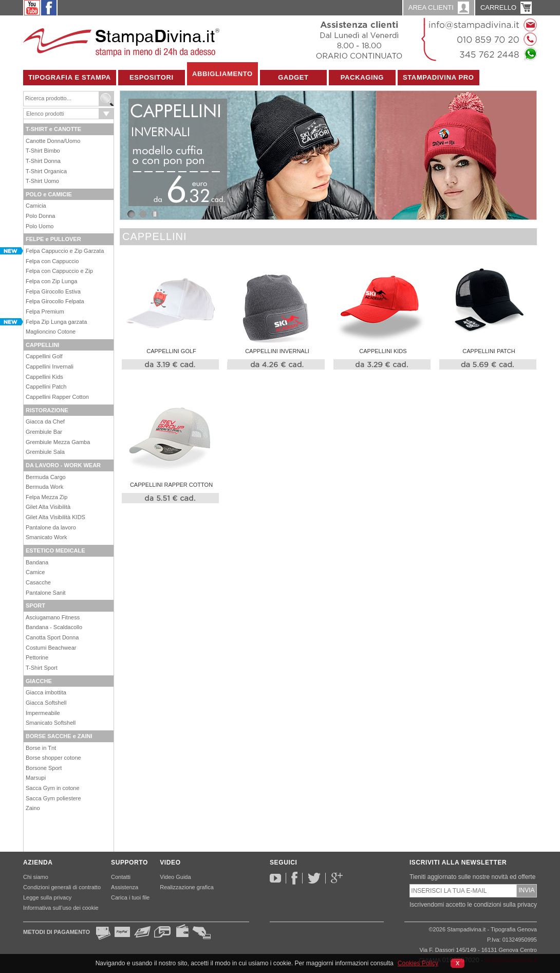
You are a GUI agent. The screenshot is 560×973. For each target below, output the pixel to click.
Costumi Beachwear (51, 648)
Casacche (38, 582)
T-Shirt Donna (43, 161)
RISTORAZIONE (47, 410)
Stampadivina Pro (438, 77)
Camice (35, 572)
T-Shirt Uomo (42, 181)
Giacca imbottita (46, 692)
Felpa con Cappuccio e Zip (59, 271)
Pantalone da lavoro (51, 527)
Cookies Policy (418, 963)
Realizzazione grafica (187, 887)
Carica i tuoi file (130, 897)
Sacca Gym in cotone (53, 788)
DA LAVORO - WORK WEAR (63, 465)
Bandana (37, 562)
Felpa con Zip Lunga (51, 281)
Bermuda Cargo (46, 477)
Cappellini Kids (44, 377)
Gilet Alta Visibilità (48, 507)
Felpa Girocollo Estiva (53, 291)
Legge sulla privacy (47, 897)
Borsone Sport (44, 768)
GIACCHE (39, 681)
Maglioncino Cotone (51, 332)
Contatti (121, 877)
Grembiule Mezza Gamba (58, 442)
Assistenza (125, 887)
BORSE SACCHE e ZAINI (59, 736)
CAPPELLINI (42, 345)
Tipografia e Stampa (70, 77)
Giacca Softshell (46, 703)
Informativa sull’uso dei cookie (61, 908)
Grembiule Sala (45, 452)
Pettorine (37, 657)
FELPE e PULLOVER (53, 239)
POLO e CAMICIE (49, 194)
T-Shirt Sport (42, 668)
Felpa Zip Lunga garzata (56, 322)
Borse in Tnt (41, 748)
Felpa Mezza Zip (46, 497)
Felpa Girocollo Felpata (55, 301)
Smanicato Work (46, 537)
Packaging (362, 77)
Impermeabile (43, 713)
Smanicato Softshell (51, 723)
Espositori (152, 77)
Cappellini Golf (44, 356)
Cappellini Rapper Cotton (57, 397)
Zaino (33, 808)
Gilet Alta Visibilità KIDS (55, 517)
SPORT (35, 605)
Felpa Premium (45, 311)
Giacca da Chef (45, 421)
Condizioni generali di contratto (62, 887)
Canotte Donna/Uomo (53, 141)
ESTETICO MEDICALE (55, 550)
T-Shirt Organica (46, 171)
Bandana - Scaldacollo (54, 627)
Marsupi (36, 778)
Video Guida (175, 877)
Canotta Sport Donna (52, 637)
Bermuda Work (44, 487)
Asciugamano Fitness (53, 617)
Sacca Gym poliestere (53, 798)
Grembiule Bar (44, 432)
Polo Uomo (40, 226)
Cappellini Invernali (50, 366)
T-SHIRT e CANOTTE (53, 129)
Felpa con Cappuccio (52, 261)
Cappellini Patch (46, 387)
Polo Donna (41, 216)
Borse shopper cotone (53, 758)
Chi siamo (36, 877)
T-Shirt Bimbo (43, 151)
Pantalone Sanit (46, 593)
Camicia (36, 206)
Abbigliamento (222, 74)
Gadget (293, 77)
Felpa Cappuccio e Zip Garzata (65, 251)
